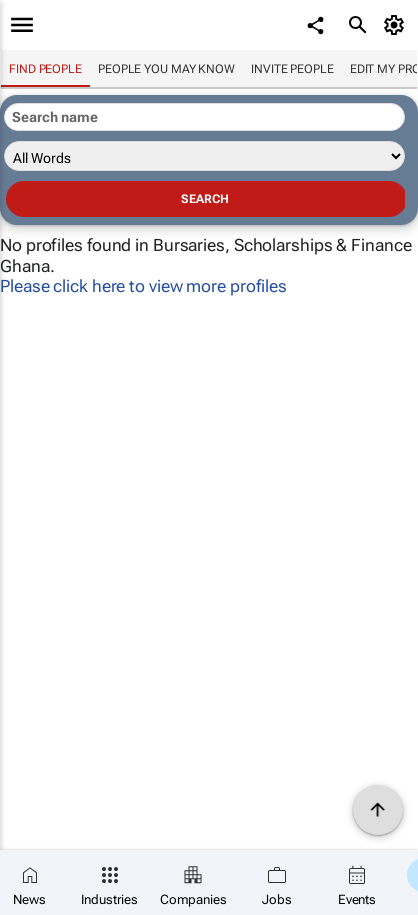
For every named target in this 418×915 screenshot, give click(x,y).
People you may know (166, 69)
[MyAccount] (397, 25)
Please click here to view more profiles (143, 286)
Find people (45, 69)
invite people (292, 69)
